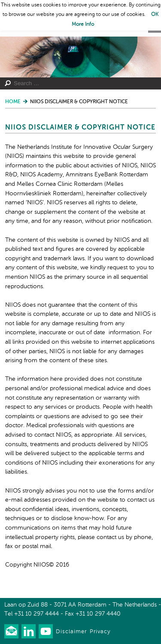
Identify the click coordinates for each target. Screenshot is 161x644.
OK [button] (155, 15)
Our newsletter (11, 631)
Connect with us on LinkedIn (29, 631)
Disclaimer (71, 632)
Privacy (100, 632)
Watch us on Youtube (46, 631)
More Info (83, 25)
